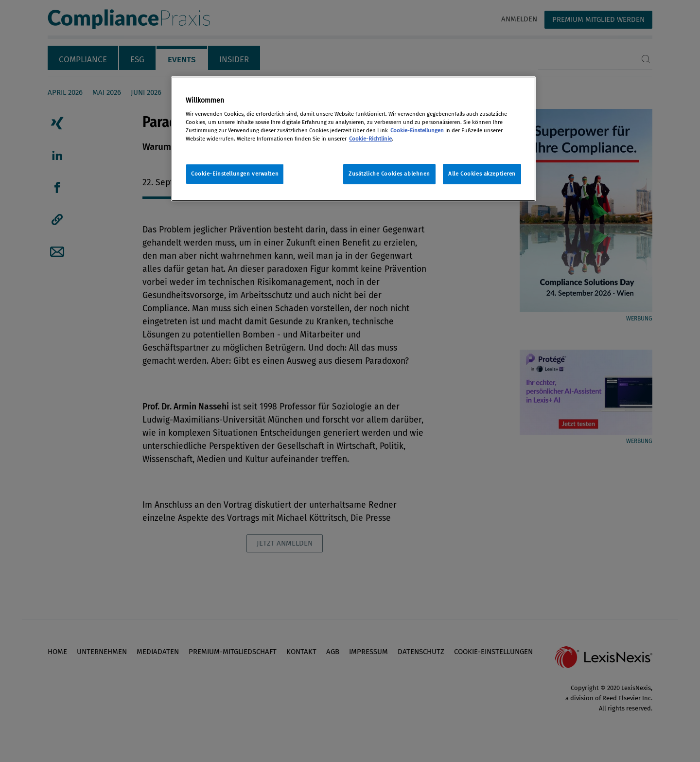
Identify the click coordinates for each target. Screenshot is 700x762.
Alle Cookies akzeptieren (482, 174)
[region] (353, 139)
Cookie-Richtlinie (370, 139)
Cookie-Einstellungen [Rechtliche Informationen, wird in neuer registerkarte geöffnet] (417, 130)
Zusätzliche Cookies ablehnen (389, 174)
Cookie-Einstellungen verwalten (235, 174)
